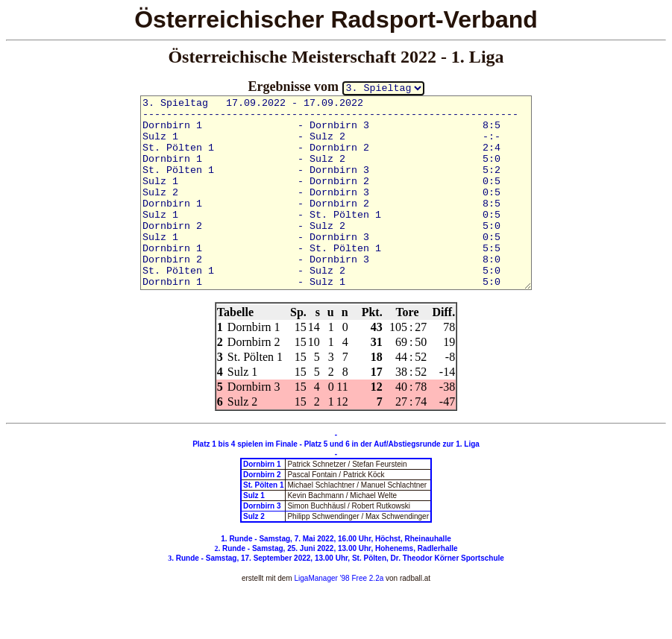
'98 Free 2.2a (361, 578)
